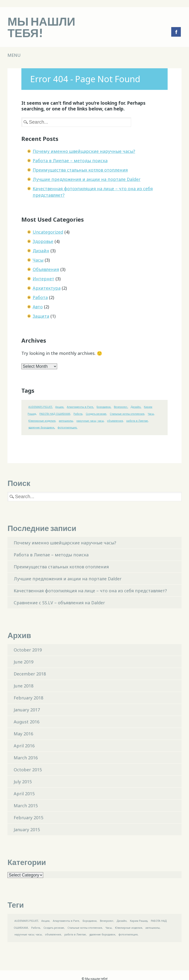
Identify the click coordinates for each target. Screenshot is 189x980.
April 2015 (24, 794)
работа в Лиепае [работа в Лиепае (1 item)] (137, 421)
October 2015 (28, 770)
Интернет (43, 279)
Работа (40, 297)
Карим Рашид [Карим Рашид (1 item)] (139, 921)
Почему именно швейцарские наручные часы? (84, 151)
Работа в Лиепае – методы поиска (70, 161)
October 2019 (28, 650)
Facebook (176, 32)
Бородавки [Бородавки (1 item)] (104, 407)
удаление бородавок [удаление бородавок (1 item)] (41, 427)
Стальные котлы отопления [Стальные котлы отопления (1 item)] (127, 414)
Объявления (46, 269)
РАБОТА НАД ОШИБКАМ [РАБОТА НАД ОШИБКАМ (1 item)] (55, 414)
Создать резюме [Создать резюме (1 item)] (96, 414)
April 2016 (24, 746)
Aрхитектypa (47, 288)
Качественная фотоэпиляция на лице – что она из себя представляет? (90, 591)
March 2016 (26, 758)
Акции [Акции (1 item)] (59, 407)
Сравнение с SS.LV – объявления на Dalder (59, 603)
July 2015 (23, 782)
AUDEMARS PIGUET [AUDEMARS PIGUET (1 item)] (40, 407)
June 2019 (24, 662)
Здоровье (43, 241)
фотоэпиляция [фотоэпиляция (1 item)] (67, 427)
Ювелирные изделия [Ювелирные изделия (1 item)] (42, 421)
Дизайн (41, 251)
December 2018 (30, 674)
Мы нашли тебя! (41, 27)
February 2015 (28, 818)
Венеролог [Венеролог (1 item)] (121, 407)
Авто (38, 307)
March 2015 (26, 806)
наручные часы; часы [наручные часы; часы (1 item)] (90, 421)
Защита (41, 316)
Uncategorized (48, 232)
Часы (38, 260)
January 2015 (27, 830)
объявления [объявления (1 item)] (115, 421)
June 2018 (24, 686)
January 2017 (27, 710)
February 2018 (28, 698)
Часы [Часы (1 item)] (151, 414)
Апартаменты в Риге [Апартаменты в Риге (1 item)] (80, 407)
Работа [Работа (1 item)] (78, 414)
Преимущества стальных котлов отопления (80, 170)
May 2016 (23, 734)
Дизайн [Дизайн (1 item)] (136, 407)
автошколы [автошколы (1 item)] (66, 421)
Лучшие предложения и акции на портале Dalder (87, 179)
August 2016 (27, 722)
